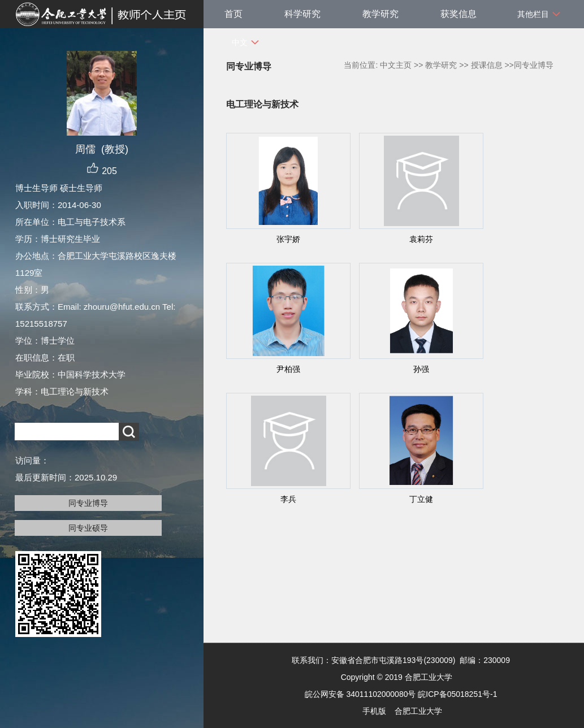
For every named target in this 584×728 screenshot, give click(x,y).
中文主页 (396, 65)
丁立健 (421, 499)
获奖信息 (458, 14)
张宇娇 (288, 239)
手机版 (374, 711)
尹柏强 (288, 369)
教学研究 (380, 14)
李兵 (288, 499)
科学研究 (302, 14)
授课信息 (487, 65)
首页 (233, 14)
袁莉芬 (421, 239)
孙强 (421, 369)
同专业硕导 (88, 528)
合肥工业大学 (418, 711)
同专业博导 (88, 503)
